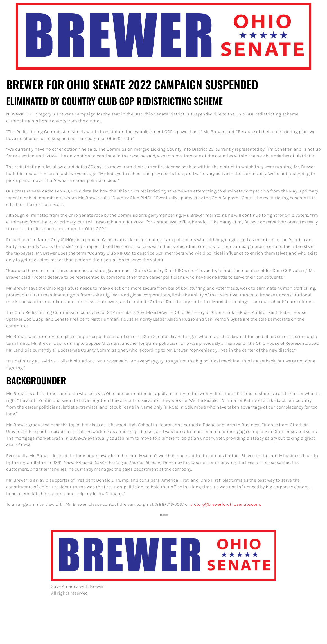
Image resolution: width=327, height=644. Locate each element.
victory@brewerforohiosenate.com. (226, 504)
